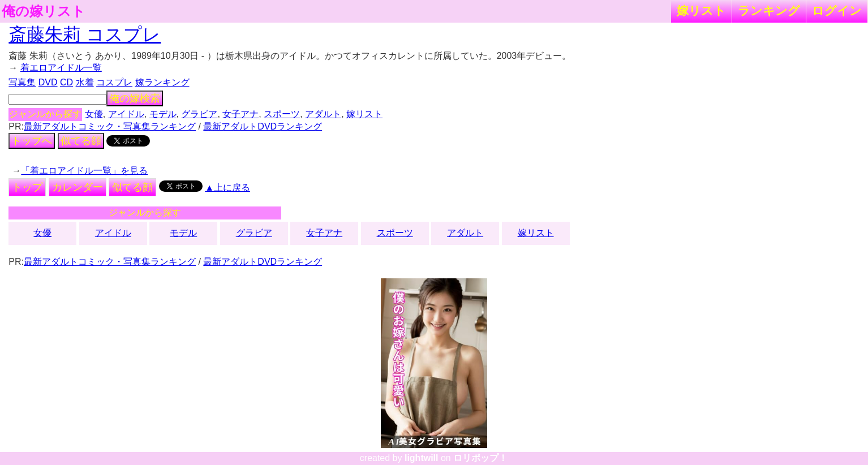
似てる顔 (81, 141)
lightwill (422, 458)
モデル (163, 114)
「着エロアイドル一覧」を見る (84, 171)
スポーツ (282, 114)
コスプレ (114, 82)
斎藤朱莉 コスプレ (85, 35)
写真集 (22, 82)
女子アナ (240, 114)
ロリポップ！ (480, 458)
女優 (94, 114)
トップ (27, 187)
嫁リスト (701, 10)
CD (66, 82)
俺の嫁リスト (44, 11)
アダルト (323, 114)
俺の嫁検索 (135, 98)
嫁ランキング (162, 82)
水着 (85, 82)
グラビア (199, 114)
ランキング (769, 10)
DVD (48, 82)
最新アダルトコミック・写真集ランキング (110, 126)
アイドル (126, 114)
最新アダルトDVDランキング (263, 126)
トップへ (32, 141)
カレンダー (78, 187)
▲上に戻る (227, 188)
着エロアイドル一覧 (61, 68)
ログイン (837, 10)
